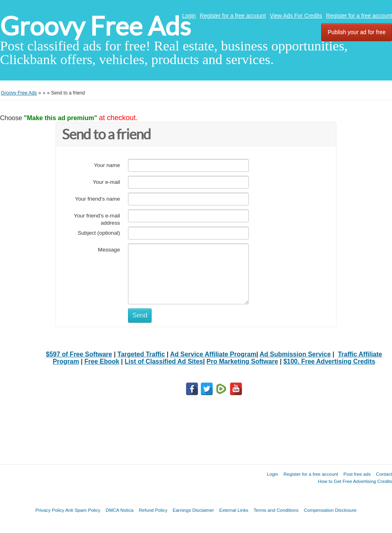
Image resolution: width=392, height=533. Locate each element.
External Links (234, 510)
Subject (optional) (99, 233)
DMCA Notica (120, 510)
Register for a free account (233, 16)
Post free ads (357, 474)
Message (109, 250)
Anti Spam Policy (83, 510)
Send (140, 315)
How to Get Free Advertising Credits (355, 481)
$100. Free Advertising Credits (329, 361)
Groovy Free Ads (95, 26)
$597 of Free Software (79, 354)
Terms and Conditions (276, 510)
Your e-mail (106, 182)
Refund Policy (153, 510)
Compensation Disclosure (330, 510)
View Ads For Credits (296, 16)
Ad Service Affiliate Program (213, 354)
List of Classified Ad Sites (164, 361)
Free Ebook (102, 361)
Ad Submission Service (295, 354)
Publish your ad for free (357, 32)
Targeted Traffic (141, 354)
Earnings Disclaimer (193, 510)
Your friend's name (98, 199)
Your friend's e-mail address (97, 219)
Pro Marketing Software (242, 361)
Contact (384, 474)
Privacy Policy (50, 510)
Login (189, 16)
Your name (107, 165)
